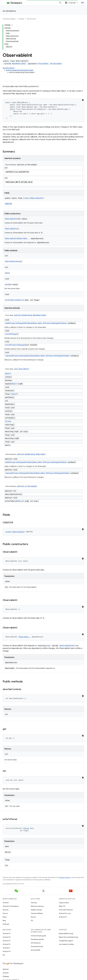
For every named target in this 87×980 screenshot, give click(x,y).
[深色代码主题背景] (83, 100)
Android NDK (35, 950)
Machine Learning (37, 906)
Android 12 (7, 944)
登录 (83, 3)
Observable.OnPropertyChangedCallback (50, 323)
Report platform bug (66, 933)
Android (6, 903)
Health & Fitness (36, 910)
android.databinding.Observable (31, 454)
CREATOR (8, 204)
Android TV (63, 917)
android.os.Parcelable (27, 486)
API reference (9, 11)
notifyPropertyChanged (15, 345)
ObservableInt (37, 198)
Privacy (33, 917)
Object (8, 373)
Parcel (21, 300)
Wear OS (62, 906)
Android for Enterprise (10, 906)
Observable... (24, 238)
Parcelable (43, 64)
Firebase (6, 976)
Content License (65, 877)
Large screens (64, 903)
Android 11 (6, 948)
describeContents (13, 261)
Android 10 (7, 951)
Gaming (34, 903)
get (6, 273)
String (8, 421)
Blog (4, 920)
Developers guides (37, 939)
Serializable (56, 64)
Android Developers (9, 19)
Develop (21, 19)
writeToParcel (11, 300)
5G (32, 920)
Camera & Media (37, 913)
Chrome (6, 973)
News (5, 917)
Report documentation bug (68, 937)
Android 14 (7, 937)
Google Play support (66, 941)
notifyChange (11, 334)
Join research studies (66, 944)
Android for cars (65, 913)
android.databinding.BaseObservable (20, 70)
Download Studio (37, 946)
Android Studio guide (38, 936)
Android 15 (7, 933)
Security (6, 910)
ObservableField (67, 646)
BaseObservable (19, 64)
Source (5, 913)
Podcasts (6, 924)
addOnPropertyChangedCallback (18, 323)
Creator (27, 198)
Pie (4, 955)
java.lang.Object (9, 68)
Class (13, 394)
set (6, 284)
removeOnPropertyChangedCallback (20, 356)
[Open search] (60, 3)
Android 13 (6, 941)
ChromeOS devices (66, 910)
